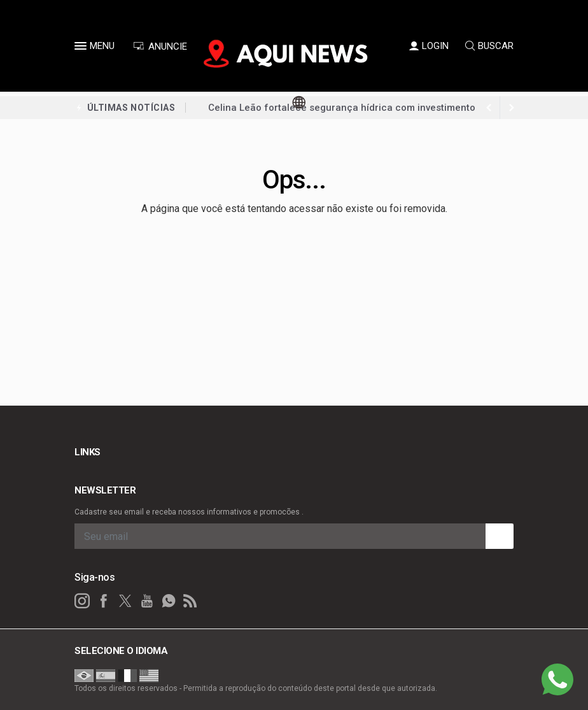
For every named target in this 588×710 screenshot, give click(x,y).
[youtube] (147, 601)
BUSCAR (489, 46)
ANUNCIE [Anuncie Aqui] (160, 46)
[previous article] (512, 108)
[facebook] (104, 601)
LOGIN (429, 46)
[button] (82, 48)
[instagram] (82, 601)
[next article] (489, 108)
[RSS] (190, 601)
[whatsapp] (169, 601)
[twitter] (125, 601)
